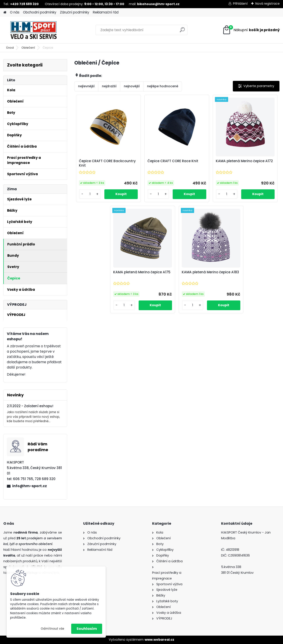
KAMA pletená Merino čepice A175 (142, 272)
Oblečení (28, 48)
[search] (182, 31)
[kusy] (90, 194)
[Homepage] (5, 12)
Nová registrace (268, 4)
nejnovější (132, 86)
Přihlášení (240, 4)
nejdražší (109, 86)
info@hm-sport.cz (30, 486)
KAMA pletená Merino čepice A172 (244, 161)
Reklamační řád (106, 12)
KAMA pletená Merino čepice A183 (210, 272)
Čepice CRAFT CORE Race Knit (173, 161)
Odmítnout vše (52, 629)
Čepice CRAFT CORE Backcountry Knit (107, 163)
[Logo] (34, 30)
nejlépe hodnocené (163, 86)
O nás (15, 12)
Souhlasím (87, 629)
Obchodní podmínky (40, 12)
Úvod (10, 48)
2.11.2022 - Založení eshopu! (30, 406)
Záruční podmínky (75, 12)
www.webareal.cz (159, 640)
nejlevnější (86, 86)
